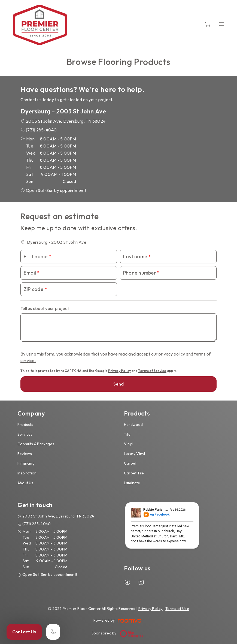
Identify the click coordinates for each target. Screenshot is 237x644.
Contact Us (24, 632)
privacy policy (172, 354)
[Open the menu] (222, 24)
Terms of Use (177, 609)
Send (119, 384)
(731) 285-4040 (41, 130)
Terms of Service (152, 371)
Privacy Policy (119, 371)
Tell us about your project (45, 308)
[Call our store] (53, 632)
